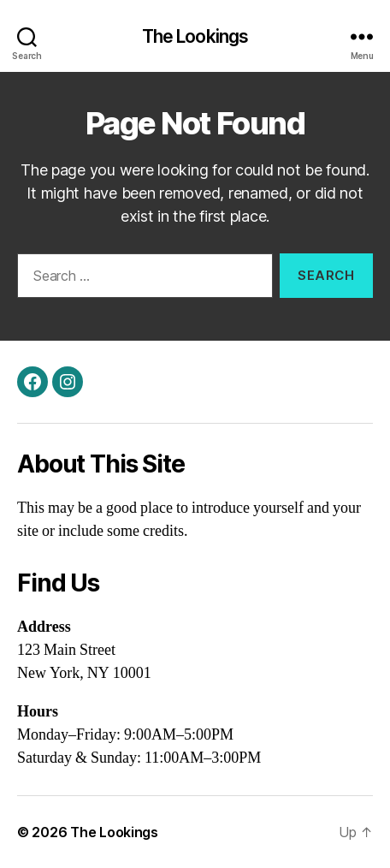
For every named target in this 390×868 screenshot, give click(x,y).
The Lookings (195, 36)
